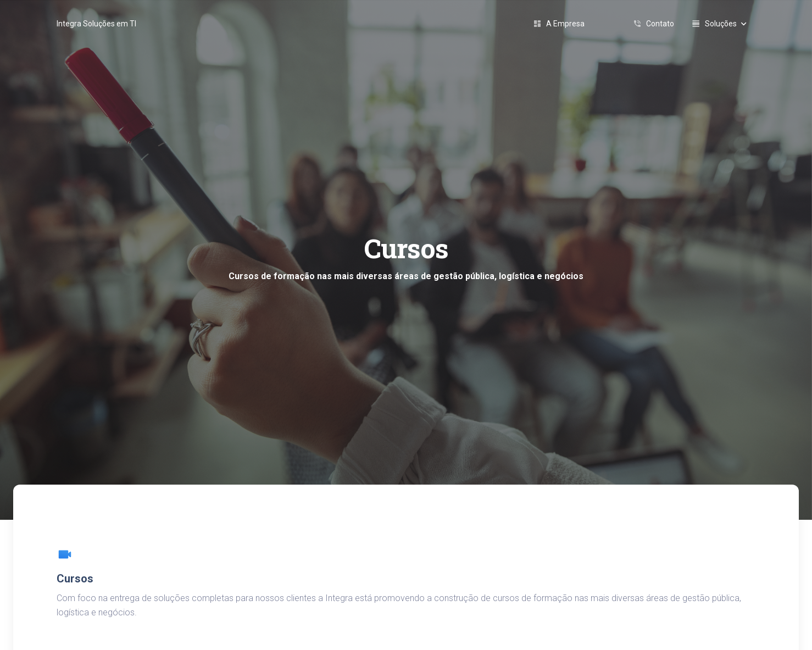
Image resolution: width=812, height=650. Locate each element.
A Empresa (559, 24)
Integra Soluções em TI (96, 24)
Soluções (719, 24)
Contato (654, 24)
